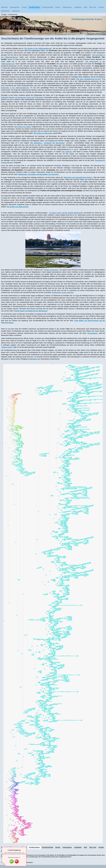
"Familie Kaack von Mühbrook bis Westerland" (31, 311)
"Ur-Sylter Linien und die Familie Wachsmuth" (66, 213)
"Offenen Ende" (7, 347)
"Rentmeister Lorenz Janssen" (63, 292)
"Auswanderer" (92, 333)
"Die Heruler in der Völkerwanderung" (38, 48)
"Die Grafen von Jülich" (23, 127)
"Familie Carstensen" (51, 270)
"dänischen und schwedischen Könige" (78, 177)
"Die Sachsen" (67, 152)
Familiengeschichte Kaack (87, 19)
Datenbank (33, 359)
